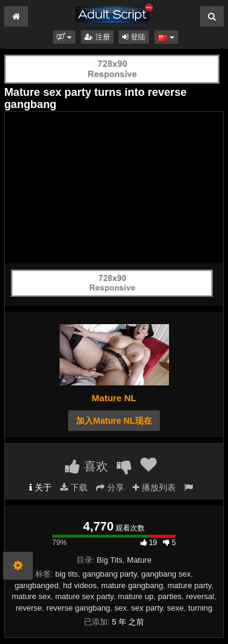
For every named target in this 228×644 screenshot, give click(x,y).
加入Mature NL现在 (114, 421)
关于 (40, 487)
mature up (136, 596)
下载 (74, 487)
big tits (67, 574)
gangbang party (110, 574)
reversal (200, 596)
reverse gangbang (78, 608)
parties (170, 596)
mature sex (31, 596)
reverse (29, 608)
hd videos (80, 585)
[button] (64, 37)
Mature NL (114, 398)
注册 (97, 37)
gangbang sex (166, 574)
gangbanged (36, 585)
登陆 (133, 37)
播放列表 (154, 487)
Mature (139, 560)
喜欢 (87, 466)
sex (120, 608)
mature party (189, 585)
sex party (147, 608)
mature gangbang (132, 585)
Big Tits (110, 560)
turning (201, 608)
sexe (175, 608)
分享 (110, 487)
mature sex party (85, 596)
